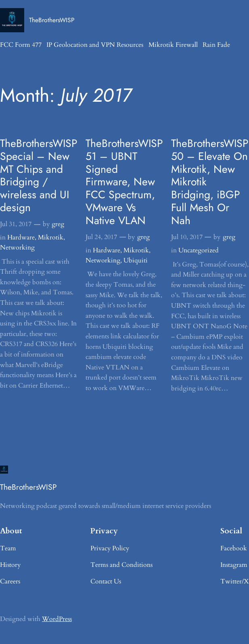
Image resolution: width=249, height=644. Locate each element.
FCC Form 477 (21, 45)
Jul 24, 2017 (101, 237)
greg (58, 224)
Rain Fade (216, 45)
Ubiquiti (136, 260)
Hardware (21, 237)
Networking (17, 248)
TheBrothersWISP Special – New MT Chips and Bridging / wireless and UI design (39, 176)
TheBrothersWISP (52, 20)
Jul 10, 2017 (187, 237)
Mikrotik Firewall (173, 45)
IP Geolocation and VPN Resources (95, 45)
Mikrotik (51, 237)
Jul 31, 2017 (16, 224)
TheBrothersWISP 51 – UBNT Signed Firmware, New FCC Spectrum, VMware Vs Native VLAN (124, 182)
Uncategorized (199, 250)
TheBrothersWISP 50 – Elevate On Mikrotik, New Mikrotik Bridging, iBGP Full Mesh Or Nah (210, 182)
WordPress (57, 619)
